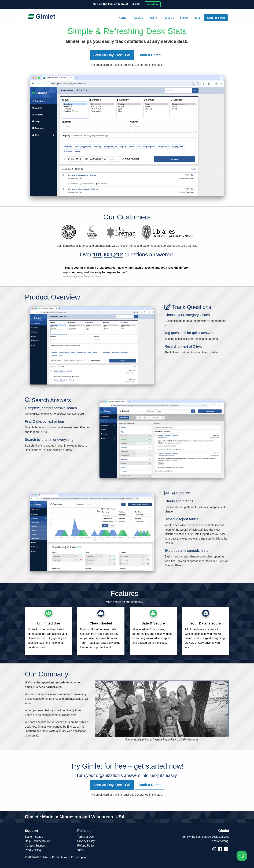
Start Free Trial (216, 18)
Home (122, 18)
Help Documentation (38, 841)
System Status (34, 837)
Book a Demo (149, 55)
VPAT (81, 850)
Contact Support (35, 846)
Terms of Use (86, 837)
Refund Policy (86, 846)
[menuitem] (122, 18)
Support (185, 18)
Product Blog (33, 850)
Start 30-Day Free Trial (112, 55)
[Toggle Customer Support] (242, 856)
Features (137, 18)
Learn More (153, 4)
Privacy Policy (86, 841)
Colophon (81, 857)
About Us (168, 18)
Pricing (153, 18)
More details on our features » (124, 602)
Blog (198, 18)
